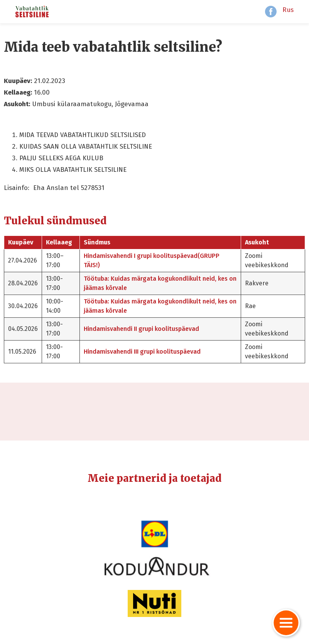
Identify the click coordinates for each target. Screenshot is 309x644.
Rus (288, 10)
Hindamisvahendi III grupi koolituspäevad (142, 352)
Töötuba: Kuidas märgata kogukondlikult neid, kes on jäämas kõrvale (160, 283)
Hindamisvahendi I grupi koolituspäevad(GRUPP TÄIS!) (152, 260)
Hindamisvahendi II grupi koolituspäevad (141, 329)
